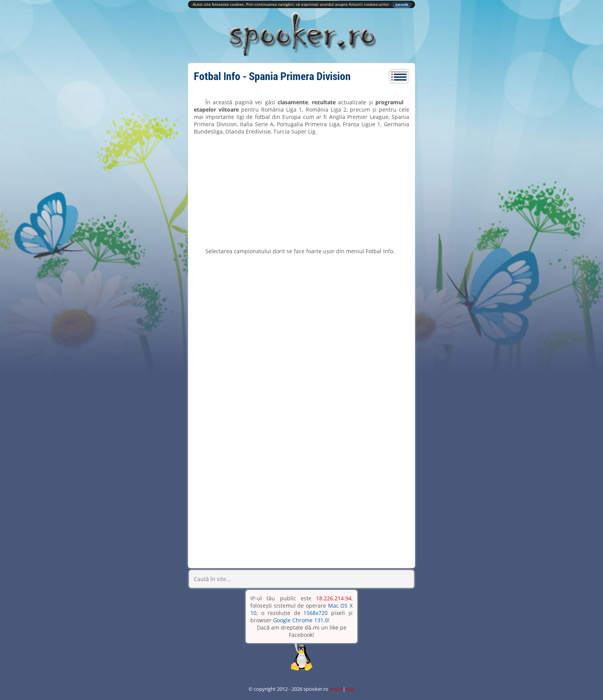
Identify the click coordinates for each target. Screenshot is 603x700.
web (350, 689)
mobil (336, 689)
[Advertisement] (301, 191)
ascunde (402, 4)
